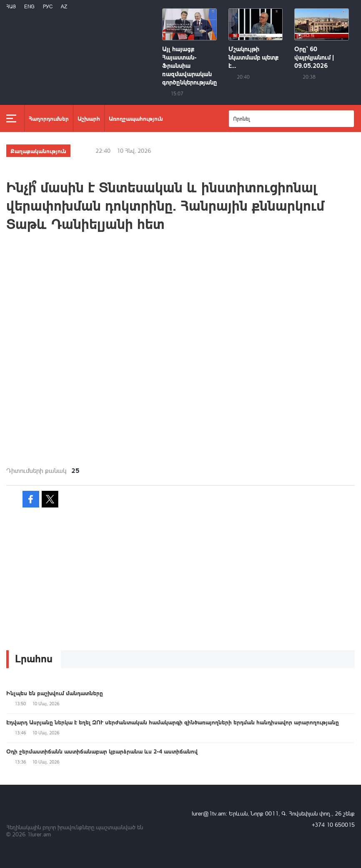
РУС (48, 6)
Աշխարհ (89, 118)
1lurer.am (39, 834)
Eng (29, 6)
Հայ (11, 6)
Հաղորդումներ (49, 118)
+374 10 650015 (333, 824)
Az (64, 6)
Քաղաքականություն (38, 151)
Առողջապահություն (136, 118)
